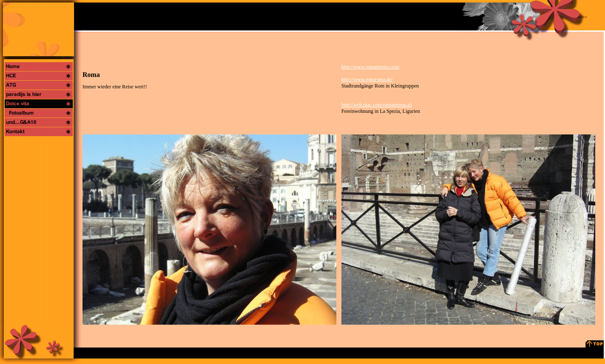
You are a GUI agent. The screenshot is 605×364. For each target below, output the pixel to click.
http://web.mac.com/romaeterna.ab (377, 105)
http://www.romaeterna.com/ (371, 67)
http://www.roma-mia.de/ (367, 79)
